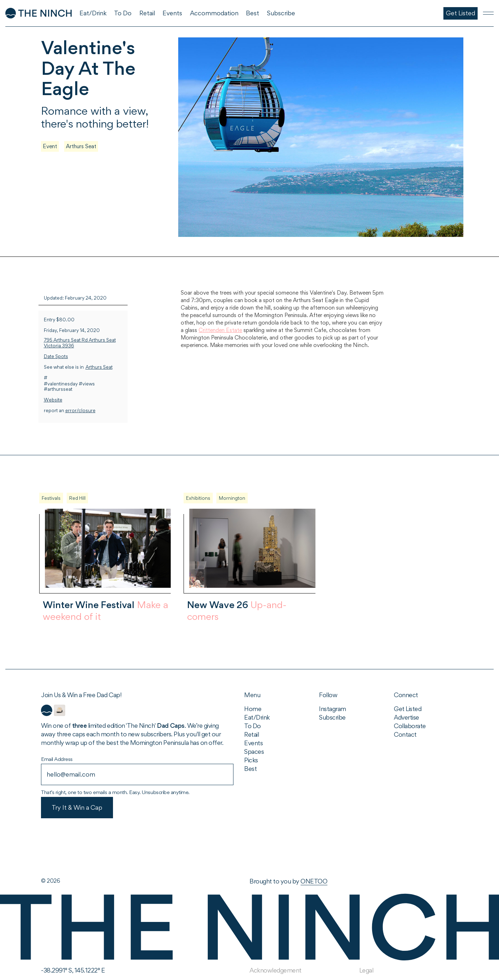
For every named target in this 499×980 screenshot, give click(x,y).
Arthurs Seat (81, 146)
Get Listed (408, 709)
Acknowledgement (276, 970)
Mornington (232, 498)
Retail (251, 734)
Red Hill (77, 498)
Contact (405, 734)
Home (253, 709)
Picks (251, 760)
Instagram (333, 709)
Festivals (51, 498)
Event (50, 146)
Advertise (407, 717)
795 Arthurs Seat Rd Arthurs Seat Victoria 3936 (80, 343)
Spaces (254, 751)
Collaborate (410, 726)
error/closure (80, 411)
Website (53, 400)
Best (250, 769)
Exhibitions (198, 498)
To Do (253, 726)
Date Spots (56, 356)
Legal (366, 970)
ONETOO (314, 881)
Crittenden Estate (220, 330)
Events (253, 743)
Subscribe (332, 717)
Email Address (57, 759)
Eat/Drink (257, 717)
